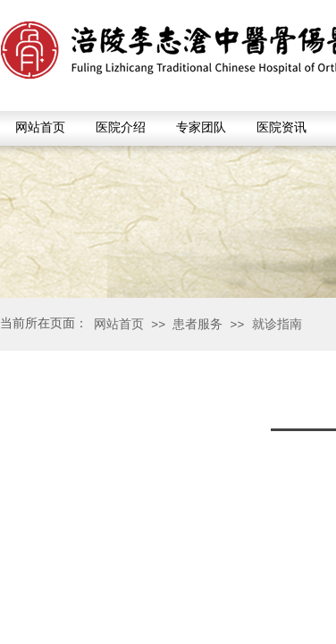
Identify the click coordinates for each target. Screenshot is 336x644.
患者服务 (197, 324)
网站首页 (40, 127)
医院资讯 (281, 127)
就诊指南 (277, 324)
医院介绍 (121, 127)
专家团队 (201, 127)
